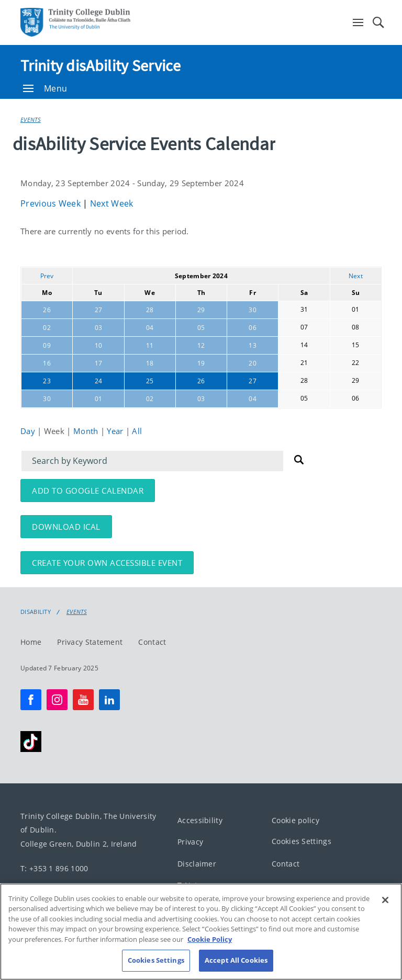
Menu (45, 88)
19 (201, 363)
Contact (152, 642)
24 (99, 381)
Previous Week (52, 203)
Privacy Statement (90, 642)
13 (253, 345)
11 (150, 345)
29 (201, 310)
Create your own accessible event (107, 563)
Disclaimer (197, 864)
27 (99, 310)
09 (47, 345)
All (137, 431)
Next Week (112, 203)
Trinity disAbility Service (100, 65)
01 (99, 399)
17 (99, 363)
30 (253, 310)
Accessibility (200, 820)
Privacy (190, 842)
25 (150, 381)
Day (29, 431)
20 (253, 363)
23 (47, 381)
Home (31, 642)
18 (150, 363)
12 (201, 345)
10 (99, 345)
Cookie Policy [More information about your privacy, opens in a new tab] (210, 971)
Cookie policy (295, 820)
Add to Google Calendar (88, 491)
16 (47, 363)
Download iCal (66, 527)
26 (47, 310)
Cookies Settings (301, 842)
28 (150, 310)
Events (31, 119)
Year (116, 431)
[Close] (385, 932)
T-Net (188, 886)
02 (47, 328)
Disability (36, 612)
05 (201, 328)
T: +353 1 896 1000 (54, 868)
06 (253, 328)
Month (87, 431)
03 (99, 328)
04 (150, 328)
